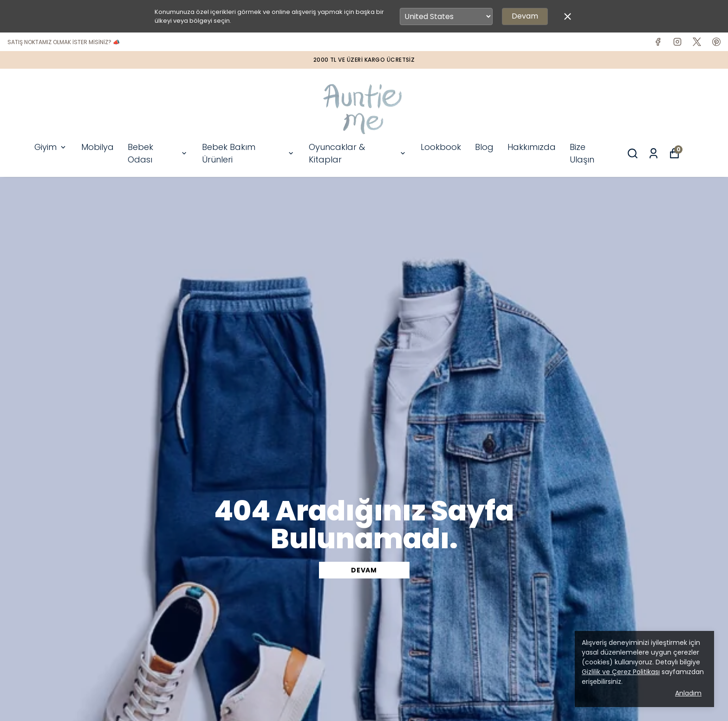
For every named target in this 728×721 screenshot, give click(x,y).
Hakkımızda (532, 147)
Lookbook (441, 147)
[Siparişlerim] (653, 153)
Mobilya (97, 147)
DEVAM (364, 570)
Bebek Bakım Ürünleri (248, 153)
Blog (484, 147)
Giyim (51, 147)
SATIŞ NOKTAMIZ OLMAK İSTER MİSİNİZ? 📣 (64, 42)
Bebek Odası (158, 153)
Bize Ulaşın (582, 153)
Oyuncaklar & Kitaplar (358, 153)
